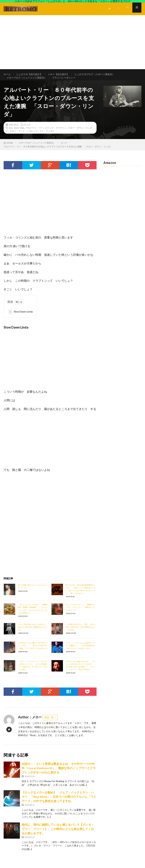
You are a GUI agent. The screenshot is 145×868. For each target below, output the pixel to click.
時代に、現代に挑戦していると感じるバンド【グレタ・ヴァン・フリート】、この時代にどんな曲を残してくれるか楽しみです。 (58, 835)
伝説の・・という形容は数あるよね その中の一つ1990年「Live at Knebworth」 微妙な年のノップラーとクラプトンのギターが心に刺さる (59, 774)
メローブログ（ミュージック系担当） (28, 81)
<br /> (14, 504)
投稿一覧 (49, 724)
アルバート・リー (35, 134)
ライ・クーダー (47, 137)
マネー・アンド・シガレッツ (24, 137)
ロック (27, 131)
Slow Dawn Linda (21, 318)
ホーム (7, 74)
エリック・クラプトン (56, 134)
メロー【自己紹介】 (62, 74)
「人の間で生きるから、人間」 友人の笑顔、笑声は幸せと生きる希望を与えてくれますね (80, 633)
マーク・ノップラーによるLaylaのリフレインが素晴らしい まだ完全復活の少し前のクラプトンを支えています (81, 652)
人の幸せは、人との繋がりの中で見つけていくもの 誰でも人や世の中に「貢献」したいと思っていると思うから (33, 652)
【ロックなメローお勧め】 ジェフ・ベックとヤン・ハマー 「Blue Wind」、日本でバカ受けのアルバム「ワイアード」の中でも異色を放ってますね (59, 803)
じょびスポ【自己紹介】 (31, 74)
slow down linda (17, 134)
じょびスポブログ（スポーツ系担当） (100, 74)
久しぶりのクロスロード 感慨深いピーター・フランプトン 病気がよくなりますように (80, 614)
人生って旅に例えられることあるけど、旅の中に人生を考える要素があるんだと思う (33, 633)
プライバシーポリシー (68, 81)
